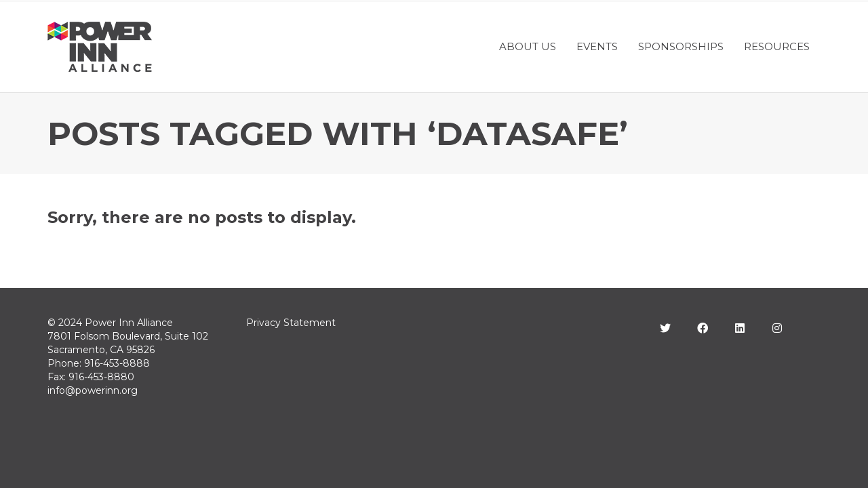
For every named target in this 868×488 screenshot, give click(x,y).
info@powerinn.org (93, 390)
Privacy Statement (291, 323)
